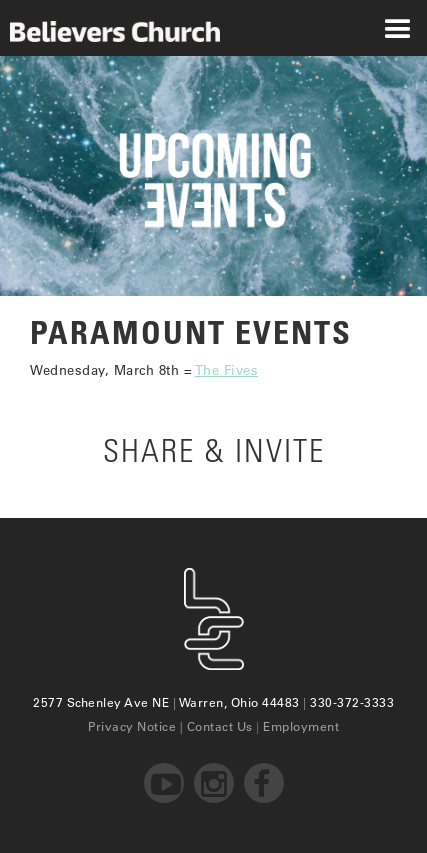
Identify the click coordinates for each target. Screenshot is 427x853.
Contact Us (220, 726)
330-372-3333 (352, 702)
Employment (301, 726)
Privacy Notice (132, 726)
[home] (110, 28)
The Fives (227, 369)
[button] (397, 28)
